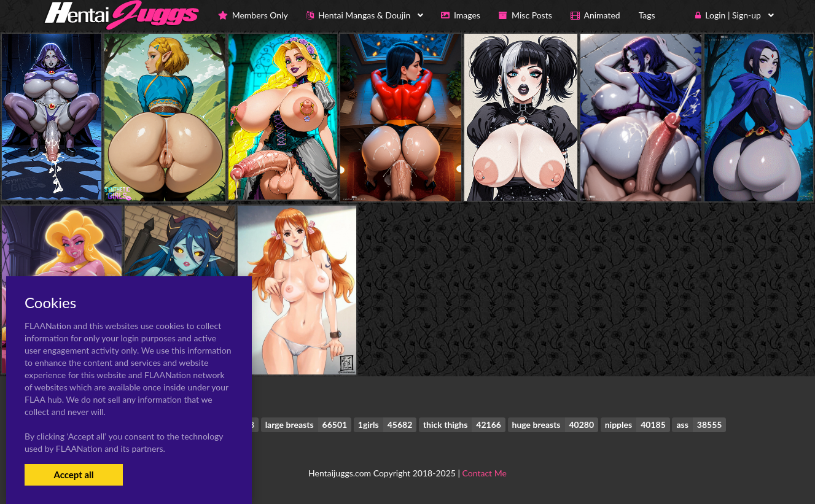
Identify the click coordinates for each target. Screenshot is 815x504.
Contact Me (485, 473)
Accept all (73, 475)
